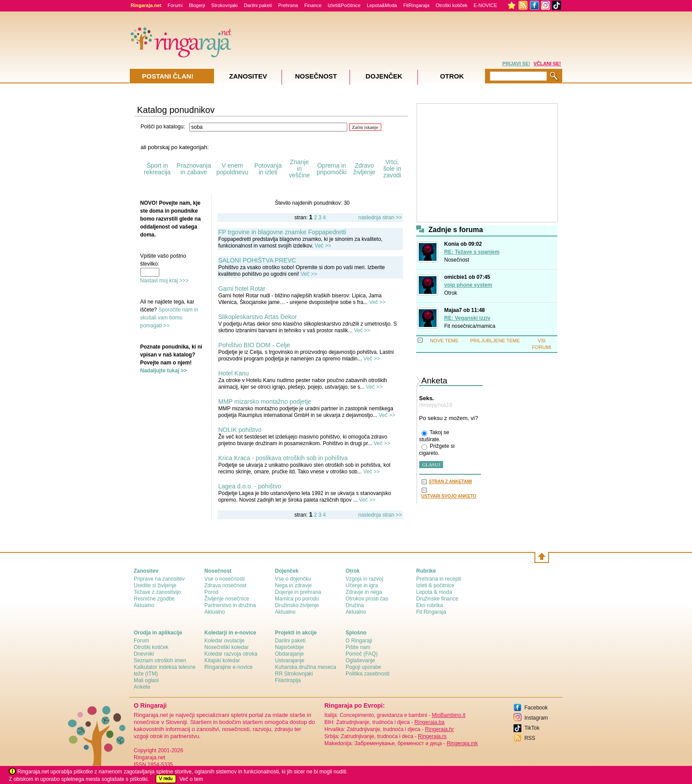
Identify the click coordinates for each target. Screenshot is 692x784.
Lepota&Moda (382, 5)
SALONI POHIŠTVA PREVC (257, 260)
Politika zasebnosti (367, 674)
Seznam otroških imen (160, 660)
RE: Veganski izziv (468, 318)
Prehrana (288, 5)
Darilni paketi (258, 5)
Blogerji (197, 5)
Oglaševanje (360, 660)
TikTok (532, 728)
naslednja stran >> (380, 218)
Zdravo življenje (365, 169)
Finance (313, 5)
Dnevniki (144, 654)
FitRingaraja (416, 5)
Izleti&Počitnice (344, 5)
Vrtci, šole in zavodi (392, 169)
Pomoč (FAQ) (362, 654)
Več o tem (191, 779)
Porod (211, 592)
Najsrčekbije (289, 647)
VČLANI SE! (547, 64)
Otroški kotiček (451, 5)
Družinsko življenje (297, 605)
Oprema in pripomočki (332, 169)
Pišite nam (358, 647)
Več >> (323, 246)
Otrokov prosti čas (367, 599)
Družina (355, 605)
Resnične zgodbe (154, 599)
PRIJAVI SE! (516, 64)
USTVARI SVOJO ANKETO (449, 496)
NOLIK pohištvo (240, 430)
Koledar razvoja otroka (231, 654)
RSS (530, 738)
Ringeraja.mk (462, 743)
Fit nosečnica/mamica (470, 326)
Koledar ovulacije (224, 641)
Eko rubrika (430, 605)
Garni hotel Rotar (242, 289)
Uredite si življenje (155, 585)
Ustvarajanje (290, 660)
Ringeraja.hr (439, 729)
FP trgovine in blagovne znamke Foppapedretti (282, 232)
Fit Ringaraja (431, 612)
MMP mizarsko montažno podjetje (265, 401)
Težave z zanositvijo (157, 592)
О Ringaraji (359, 641)
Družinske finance (437, 599)
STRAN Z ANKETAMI (451, 482)
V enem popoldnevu (232, 169)
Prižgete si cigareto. (437, 450)
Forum (141, 641)
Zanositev (248, 76)
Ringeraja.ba (429, 722)
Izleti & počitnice (435, 585)
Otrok (451, 293)
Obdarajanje (289, 654)
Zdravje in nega (364, 592)
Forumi (175, 5)
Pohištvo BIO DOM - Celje (254, 345)
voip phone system (468, 285)
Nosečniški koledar (227, 647)
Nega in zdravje (293, 585)
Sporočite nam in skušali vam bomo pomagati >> (169, 318)
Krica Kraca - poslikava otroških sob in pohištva (283, 458)
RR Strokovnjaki (294, 674)
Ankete (142, 687)
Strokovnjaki (225, 5)
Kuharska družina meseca (306, 667)
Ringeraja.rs (432, 736)
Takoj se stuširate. (434, 436)
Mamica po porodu (297, 599)
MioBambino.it (448, 715)
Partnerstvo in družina (230, 605)
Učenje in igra (362, 585)
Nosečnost (457, 260)
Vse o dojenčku (293, 579)
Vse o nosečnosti (224, 579)
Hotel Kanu (234, 373)
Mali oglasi (146, 680)
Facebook (536, 708)
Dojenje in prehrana (298, 592)
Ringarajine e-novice (228, 667)
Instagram (536, 718)
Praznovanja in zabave (194, 169)
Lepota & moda (434, 592)
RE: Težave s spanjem (472, 252)
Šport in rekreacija (157, 169)
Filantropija (288, 680)
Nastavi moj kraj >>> (165, 281)
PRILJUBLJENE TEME (495, 341)
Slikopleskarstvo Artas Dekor (258, 317)
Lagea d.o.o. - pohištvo (250, 486)
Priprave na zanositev (159, 579)
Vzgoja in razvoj (364, 579)
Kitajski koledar (222, 660)
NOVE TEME (444, 341)
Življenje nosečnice (227, 599)
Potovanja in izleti (268, 169)
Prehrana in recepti (438, 579)
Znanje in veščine (299, 169)
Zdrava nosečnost (225, 585)
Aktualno (144, 605)
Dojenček (384, 76)
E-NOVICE (485, 5)
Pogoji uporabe (363, 667)
